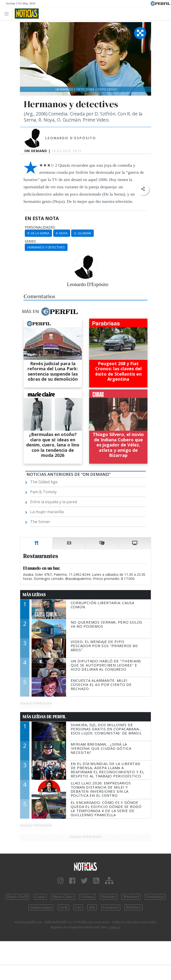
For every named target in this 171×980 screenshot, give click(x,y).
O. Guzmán (82, 233)
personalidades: (40, 227)
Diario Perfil (18, 897)
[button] (143, 189)
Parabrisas (155, 897)
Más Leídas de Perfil (44, 717)
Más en (50, 312)
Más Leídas (34, 595)
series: (31, 241)
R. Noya (62, 233)
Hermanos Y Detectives (46, 247)
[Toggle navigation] (8, 13)
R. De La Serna (38, 233)
